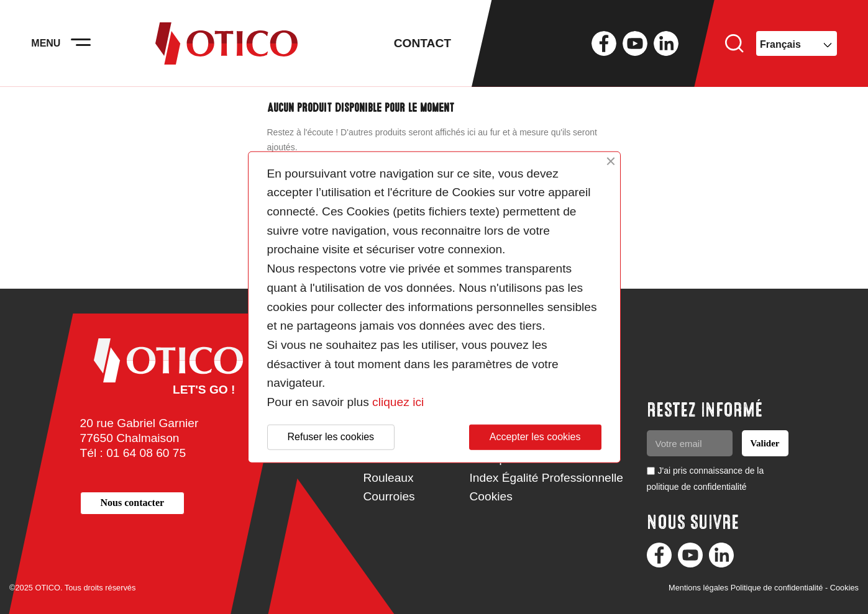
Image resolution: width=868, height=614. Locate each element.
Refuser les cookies (331, 437)
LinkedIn (666, 43)
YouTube (635, 43)
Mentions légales (698, 588)
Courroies (389, 496)
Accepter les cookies (535, 437)
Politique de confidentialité (777, 588)
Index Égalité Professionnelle (546, 478)
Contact (423, 43)
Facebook (604, 43)
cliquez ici (398, 402)
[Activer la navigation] (81, 43)
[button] (133, 503)
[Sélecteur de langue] (797, 43)
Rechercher (734, 43)
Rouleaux (389, 478)
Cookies (491, 496)
